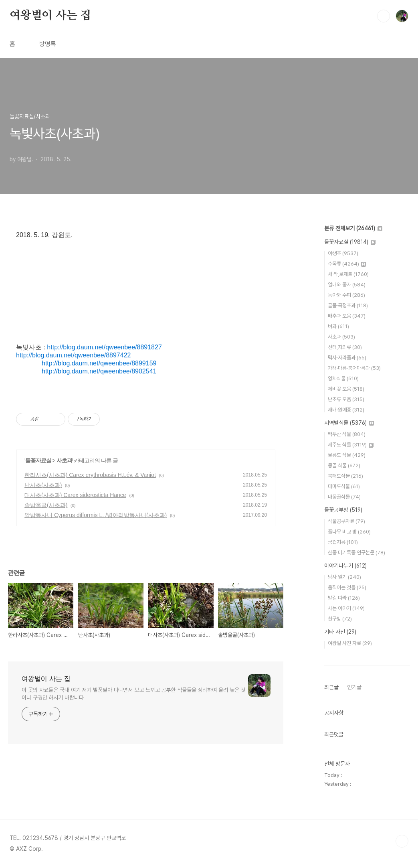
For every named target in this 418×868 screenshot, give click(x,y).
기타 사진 (340, 632)
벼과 (338, 326)
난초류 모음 (346, 399)
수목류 (347, 264)
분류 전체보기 (353, 228)
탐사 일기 (344, 577)
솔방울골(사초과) (46, 505)
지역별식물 (349, 423)
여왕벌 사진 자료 (350, 643)
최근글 (331, 687)
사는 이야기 (346, 608)
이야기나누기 (345, 566)
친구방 (340, 619)
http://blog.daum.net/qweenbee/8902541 (99, 371)
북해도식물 (345, 476)
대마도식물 (344, 486)
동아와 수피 (346, 295)
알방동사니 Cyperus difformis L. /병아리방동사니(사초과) (96, 515)
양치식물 (343, 378)
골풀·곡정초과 (348, 305)
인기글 (354, 687)
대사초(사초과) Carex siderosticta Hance (75, 495)
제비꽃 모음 (346, 389)
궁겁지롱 (343, 542)
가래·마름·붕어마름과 (354, 368)
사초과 (64, 460)
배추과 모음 (347, 316)
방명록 (48, 44)
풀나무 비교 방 (349, 532)
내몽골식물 (344, 497)
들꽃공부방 (343, 510)
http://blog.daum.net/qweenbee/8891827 (104, 347)
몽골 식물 (344, 465)
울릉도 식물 (347, 455)
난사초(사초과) (43, 485)
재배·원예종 (346, 410)
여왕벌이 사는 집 (50, 16)
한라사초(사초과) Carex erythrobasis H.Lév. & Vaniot (90, 475)
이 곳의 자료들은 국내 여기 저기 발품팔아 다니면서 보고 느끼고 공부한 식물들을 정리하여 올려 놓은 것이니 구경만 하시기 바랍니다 (133, 694)
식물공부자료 (346, 521)
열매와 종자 (347, 285)
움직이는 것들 (347, 587)
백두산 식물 (347, 434)
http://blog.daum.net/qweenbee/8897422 (73, 355)
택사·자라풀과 (347, 358)
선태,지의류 (345, 347)
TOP (402, 841)
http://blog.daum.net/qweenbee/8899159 (99, 363)
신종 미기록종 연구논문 (356, 553)
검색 (384, 16)
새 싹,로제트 (348, 274)
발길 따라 (344, 598)
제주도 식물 (351, 445)
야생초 (343, 253)
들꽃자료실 (38, 460)
